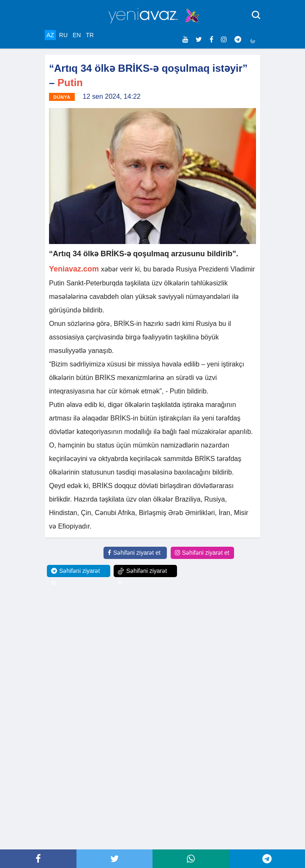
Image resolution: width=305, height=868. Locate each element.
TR (90, 35)
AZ (50, 35)
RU (63, 35)
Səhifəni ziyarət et (134, 553)
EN (77, 35)
